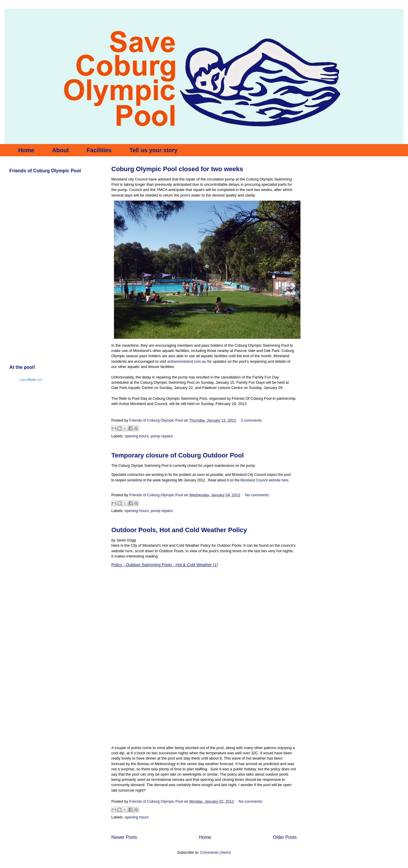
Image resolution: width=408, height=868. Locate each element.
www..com (31, 380)
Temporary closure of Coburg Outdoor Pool (177, 455)
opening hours (137, 436)
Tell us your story (153, 150)
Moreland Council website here (264, 480)
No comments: (257, 495)
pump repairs (162, 436)
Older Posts (285, 837)
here (129, 551)
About (61, 150)
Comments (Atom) (216, 852)
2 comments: (252, 420)
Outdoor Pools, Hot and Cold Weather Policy (179, 530)
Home (26, 150)
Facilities (99, 150)
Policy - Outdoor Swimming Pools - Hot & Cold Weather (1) (165, 565)
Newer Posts (124, 837)
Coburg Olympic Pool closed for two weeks (177, 169)
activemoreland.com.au (187, 361)
